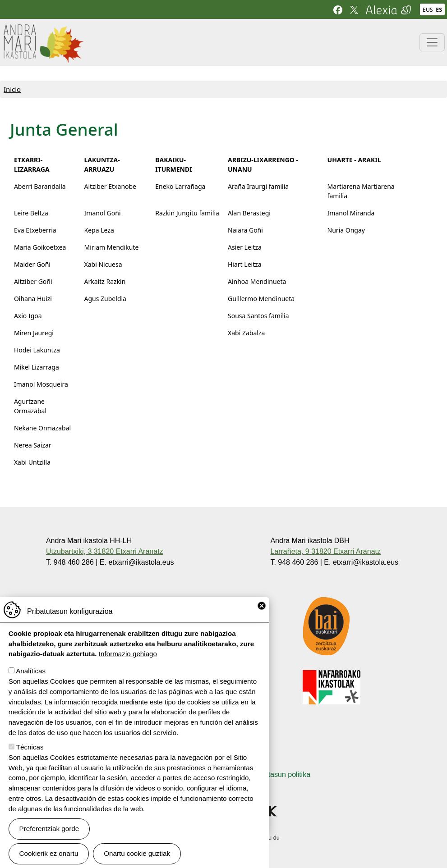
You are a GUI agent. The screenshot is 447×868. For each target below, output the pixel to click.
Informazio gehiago (128, 663)
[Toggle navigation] (432, 42)
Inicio (12, 89)
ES (439, 10)
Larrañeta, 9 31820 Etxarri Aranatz (325, 551)
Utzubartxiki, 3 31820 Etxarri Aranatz (105, 551)
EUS (428, 10)
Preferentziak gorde (49, 838)
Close (262, 615)
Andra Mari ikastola (43, 30)
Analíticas (31, 680)
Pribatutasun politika (278, 774)
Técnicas (30, 756)
